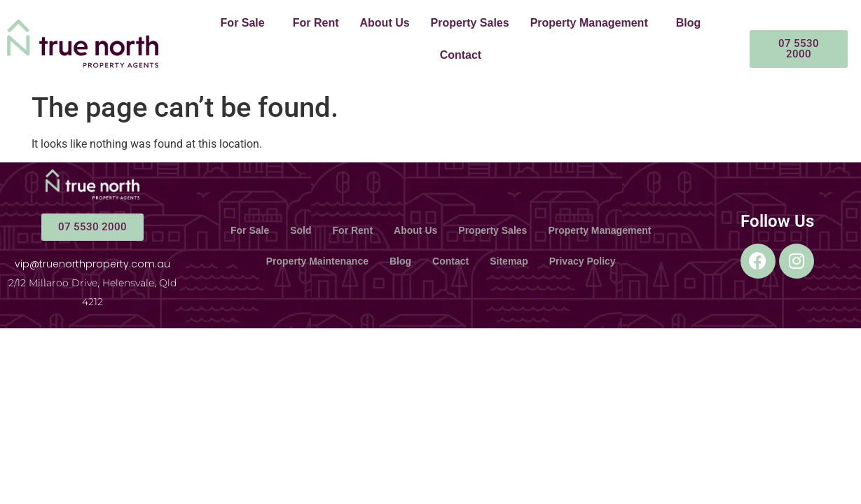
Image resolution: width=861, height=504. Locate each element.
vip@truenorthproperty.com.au (92, 264)
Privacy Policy (583, 261)
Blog (689, 23)
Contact (461, 55)
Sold (301, 230)
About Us (385, 23)
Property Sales (470, 23)
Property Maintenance (317, 261)
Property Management (589, 23)
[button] (246, 23)
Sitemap (509, 261)
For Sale (243, 23)
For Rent (316, 23)
